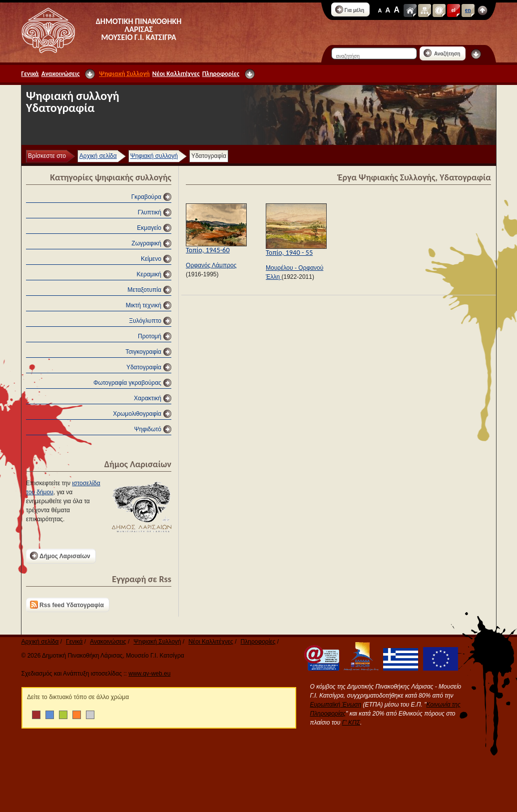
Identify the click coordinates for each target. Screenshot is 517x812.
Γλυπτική (150, 212)
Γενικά (30, 74)
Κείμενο (151, 259)
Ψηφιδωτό (147, 429)
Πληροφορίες (221, 74)
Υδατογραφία (144, 367)
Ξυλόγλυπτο (145, 321)
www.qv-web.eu (149, 674)
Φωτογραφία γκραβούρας (127, 383)
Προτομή (150, 336)
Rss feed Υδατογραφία (67, 605)
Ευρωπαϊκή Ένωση (336, 705)
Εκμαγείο (149, 228)
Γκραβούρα (146, 197)
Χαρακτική (148, 398)
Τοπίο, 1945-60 (208, 250)
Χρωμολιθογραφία (137, 414)
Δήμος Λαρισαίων (60, 556)
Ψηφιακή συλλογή (154, 156)
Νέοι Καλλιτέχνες (176, 74)
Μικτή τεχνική (144, 305)
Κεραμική (149, 274)
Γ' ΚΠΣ (351, 723)
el (454, 10)
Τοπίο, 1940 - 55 (289, 252)
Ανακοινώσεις (61, 74)
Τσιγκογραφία (143, 352)
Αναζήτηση (442, 53)
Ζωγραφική (146, 243)
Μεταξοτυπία (144, 290)
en (468, 10)
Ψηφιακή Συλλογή (124, 74)
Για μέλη (350, 9)
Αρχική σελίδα (98, 156)
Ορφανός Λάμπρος (211, 265)
